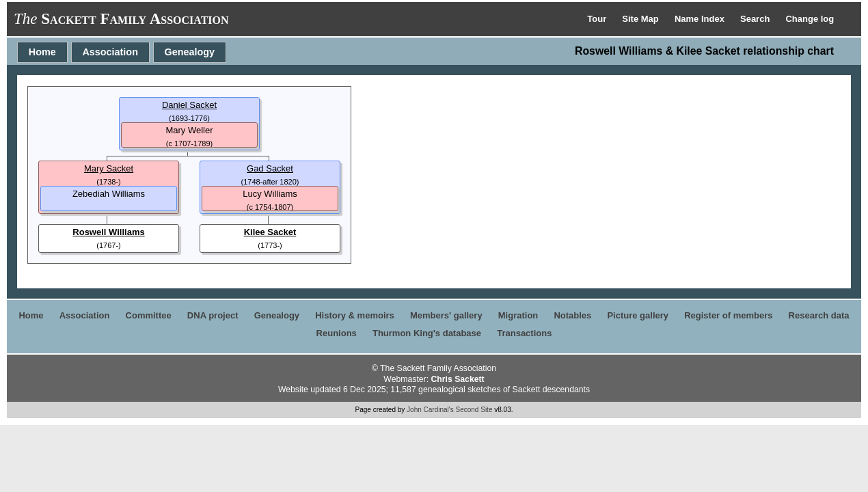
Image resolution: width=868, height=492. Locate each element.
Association (110, 52)
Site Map (641, 19)
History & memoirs (355, 315)
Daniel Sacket (189, 105)
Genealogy (190, 52)
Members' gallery (446, 315)
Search (756, 19)
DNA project (213, 315)
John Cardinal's (430, 410)
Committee (149, 315)
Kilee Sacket (270, 232)
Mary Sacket (109, 168)
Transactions (524, 333)
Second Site (474, 410)
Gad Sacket (270, 168)
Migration (518, 315)
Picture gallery (638, 315)
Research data (819, 315)
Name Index (701, 19)
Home (42, 52)
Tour (598, 19)
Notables (572, 315)
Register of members (728, 315)
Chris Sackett (457, 379)
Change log (810, 19)
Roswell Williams (108, 232)
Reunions (337, 333)
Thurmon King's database (427, 333)
